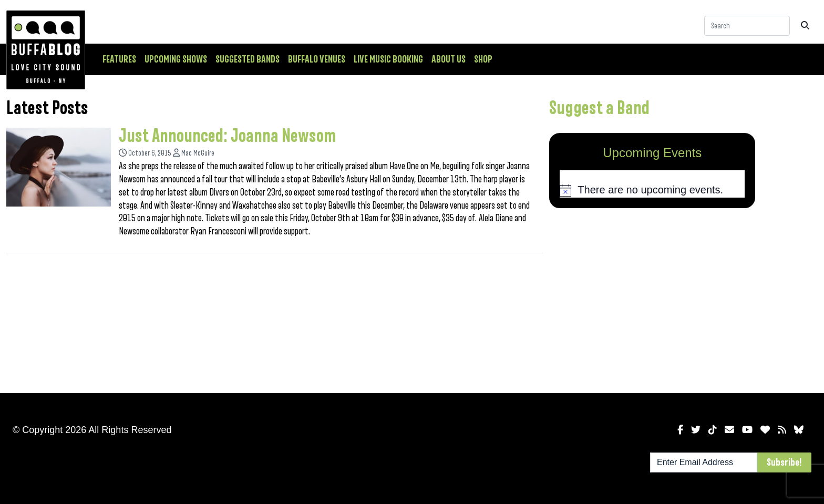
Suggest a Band (599, 108)
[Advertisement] (652, 299)
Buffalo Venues (317, 59)
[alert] (652, 190)
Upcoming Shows (176, 59)
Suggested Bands (248, 59)
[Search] (747, 26)
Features (119, 59)
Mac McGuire (198, 153)
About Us (449, 59)
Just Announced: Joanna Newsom (227, 136)
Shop (483, 59)
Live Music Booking (388, 59)
